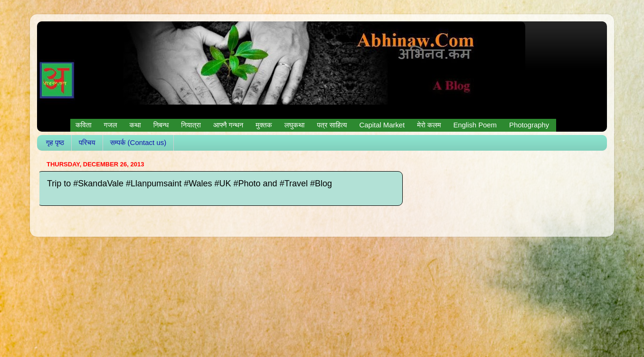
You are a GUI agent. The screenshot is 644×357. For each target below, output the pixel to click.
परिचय (87, 142)
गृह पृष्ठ (55, 142)
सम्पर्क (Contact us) (138, 142)
